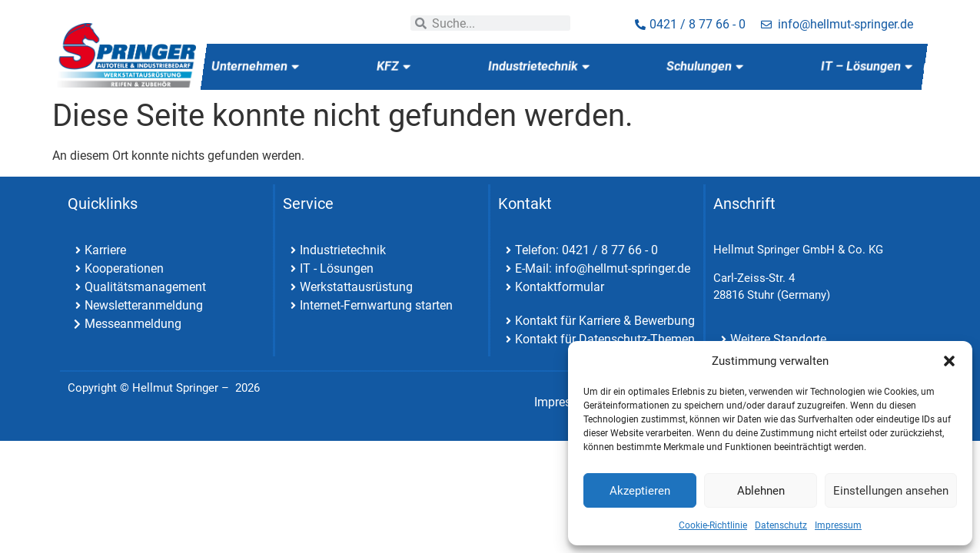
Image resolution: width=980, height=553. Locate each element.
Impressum (838, 525)
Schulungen (705, 66)
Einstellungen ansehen (891, 491)
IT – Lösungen (867, 66)
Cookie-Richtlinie (713, 525)
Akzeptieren (640, 491)
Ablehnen (761, 491)
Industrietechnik (539, 66)
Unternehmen (255, 66)
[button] (949, 361)
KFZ (394, 66)
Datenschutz (781, 525)
